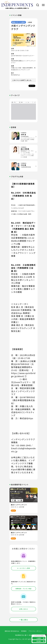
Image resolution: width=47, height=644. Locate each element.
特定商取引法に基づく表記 (24, 635)
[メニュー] (43, 5)
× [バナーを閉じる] (46, 635)
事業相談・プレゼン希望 (23, 589)
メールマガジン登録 (23, 568)
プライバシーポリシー (35, 631)
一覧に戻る (23, 620)
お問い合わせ (23, 609)
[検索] (37, 5)
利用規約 (24, 631)
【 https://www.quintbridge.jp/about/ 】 (23, 373)
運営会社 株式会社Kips (12, 631)
